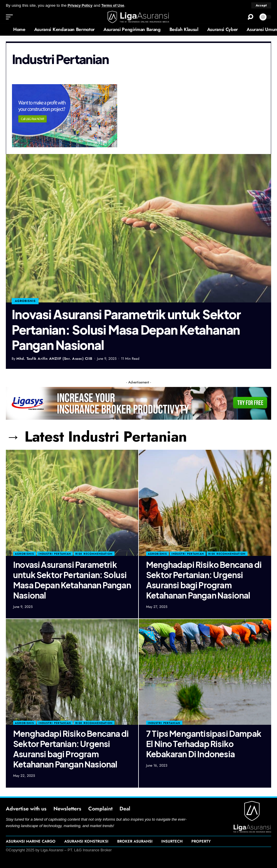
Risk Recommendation (94, 554)
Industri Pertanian (55, 554)
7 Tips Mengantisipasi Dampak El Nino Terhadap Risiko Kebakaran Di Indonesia (204, 744)
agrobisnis (26, 301)
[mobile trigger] (11, 17)
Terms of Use (116, 5)
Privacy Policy (81, 5)
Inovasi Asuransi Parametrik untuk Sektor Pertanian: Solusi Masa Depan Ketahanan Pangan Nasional (126, 329)
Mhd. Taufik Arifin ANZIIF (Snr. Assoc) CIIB (54, 358)
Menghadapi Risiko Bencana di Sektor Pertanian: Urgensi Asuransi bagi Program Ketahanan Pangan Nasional (204, 580)
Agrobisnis (24, 554)
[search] (250, 17)
